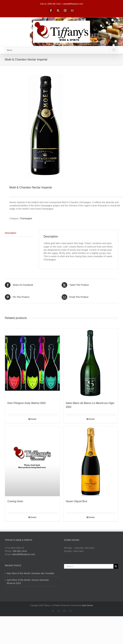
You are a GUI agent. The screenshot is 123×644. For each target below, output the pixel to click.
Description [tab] (11, 233)
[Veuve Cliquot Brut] (91, 462)
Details (34, 419)
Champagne (26, 218)
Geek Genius (87, 605)
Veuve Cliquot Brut (77, 501)
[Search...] (89, 566)
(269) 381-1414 (54, 4)
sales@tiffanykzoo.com (73, 4)
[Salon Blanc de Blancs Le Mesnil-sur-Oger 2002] (91, 363)
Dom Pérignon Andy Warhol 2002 (27, 403)
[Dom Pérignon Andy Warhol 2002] (32, 363)
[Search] (116, 566)
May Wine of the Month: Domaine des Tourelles (31, 573)
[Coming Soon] (32, 462)
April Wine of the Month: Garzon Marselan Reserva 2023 (28, 582)
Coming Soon (15, 501)
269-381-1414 (20, 551)
